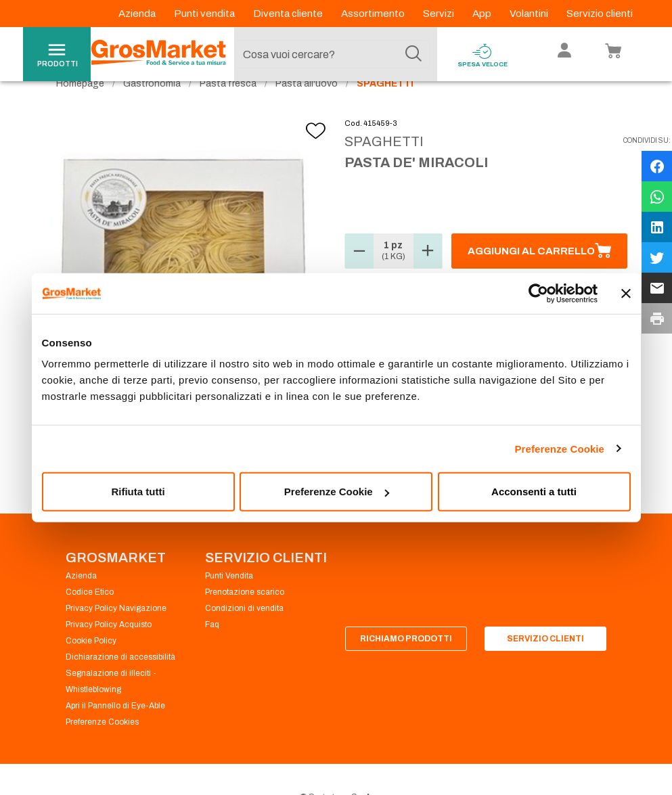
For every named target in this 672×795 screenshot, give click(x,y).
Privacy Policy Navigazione (116, 633)
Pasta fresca (228, 109)
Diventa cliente (289, 14)
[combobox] (332, 54)
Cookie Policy (91, 666)
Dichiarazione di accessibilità (120, 682)
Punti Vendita (229, 601)
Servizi (440, 14)
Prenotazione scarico (245, 617)
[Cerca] (413, 54)
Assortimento (374, 14)
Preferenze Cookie (559, 448)
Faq (212, 650)
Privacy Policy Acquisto (109, 650)
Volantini (530, 14)
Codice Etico (90, 617)
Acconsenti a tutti (534, 492)
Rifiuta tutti (138, 492)
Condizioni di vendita (244, 633)
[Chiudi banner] (626, 293)
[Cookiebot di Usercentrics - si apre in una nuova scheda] (538, 293)
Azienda (138, 14)
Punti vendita (205, 14)
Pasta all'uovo (307, 109)
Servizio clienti (600, 14)
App (483, 14)
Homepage (80, 109)
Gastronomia (152, 109)
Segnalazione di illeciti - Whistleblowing (111, 706)
